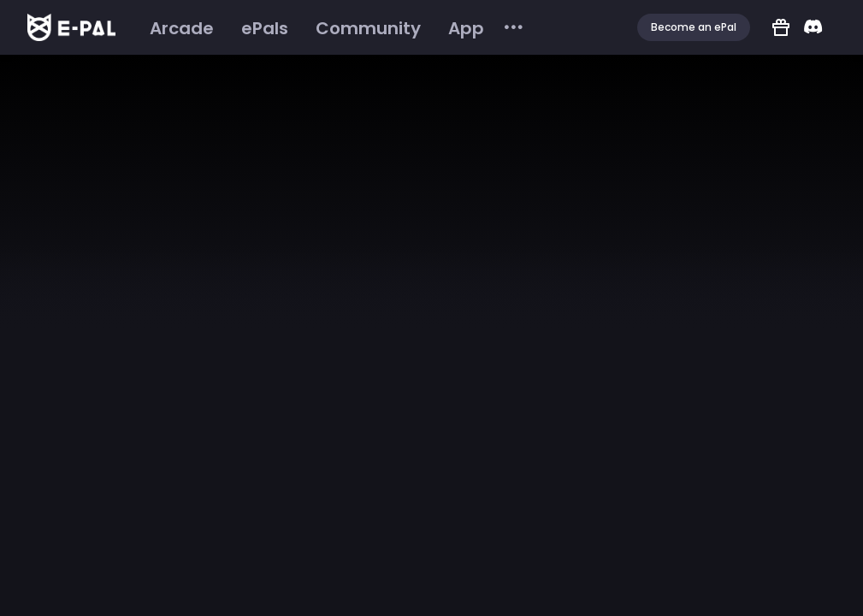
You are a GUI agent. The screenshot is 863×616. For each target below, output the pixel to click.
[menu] (331, 28)
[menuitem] (182, 28)
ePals (265, 28)
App (466, 28)
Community (368, 28)
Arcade (182, 28)
